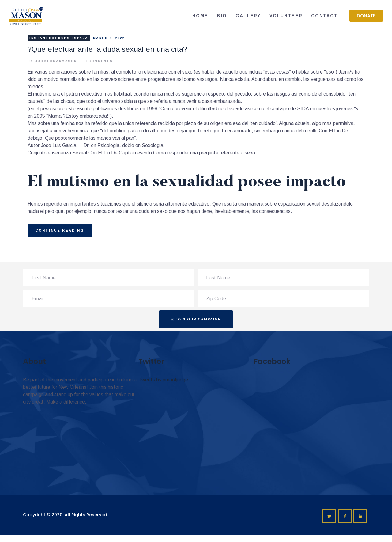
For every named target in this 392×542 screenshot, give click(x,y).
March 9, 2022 (109, 38)
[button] (366, 16)
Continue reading (60, 230)
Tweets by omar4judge (163, 380)
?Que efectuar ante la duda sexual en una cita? (107, 49)
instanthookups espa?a (59, 38)
